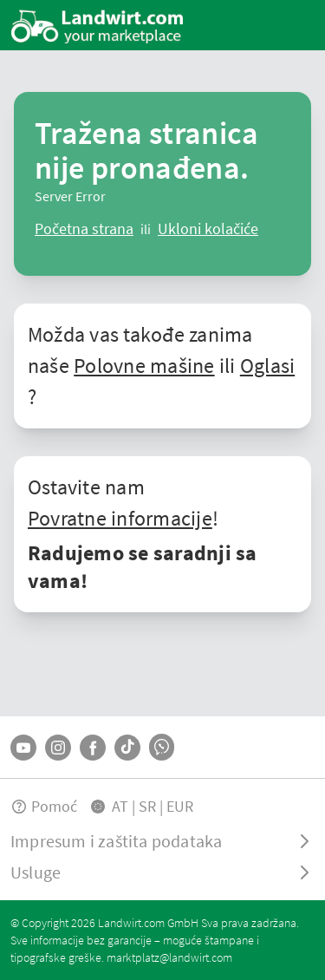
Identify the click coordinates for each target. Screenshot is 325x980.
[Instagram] (58, 748)
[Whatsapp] (162, 747)
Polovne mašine (144, 366)
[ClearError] (84, 229)
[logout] (208, 229)
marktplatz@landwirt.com (169, 957)
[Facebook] (93, 748)
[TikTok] (127, 748)
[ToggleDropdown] (162, 841)
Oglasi (267, 366)
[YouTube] (23, 748)
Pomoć (44, 806)
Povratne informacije (120, 518)
